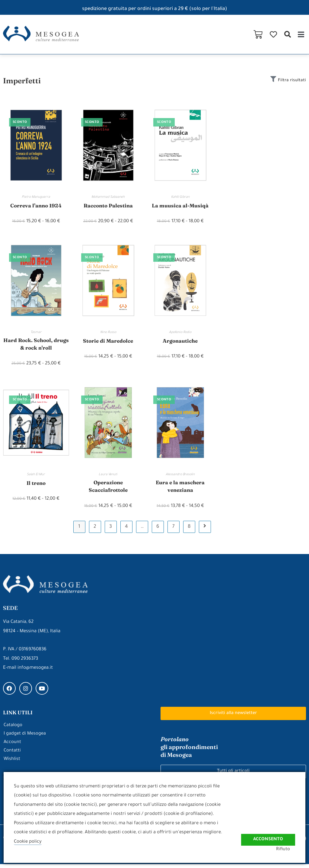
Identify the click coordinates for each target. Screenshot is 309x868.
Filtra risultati (291, 80)
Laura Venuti (108, 477)
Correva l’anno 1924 (36, 205)
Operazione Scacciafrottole (108, 489)
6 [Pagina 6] (158, 531)
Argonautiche (180, 341)
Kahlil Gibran (180, 197)
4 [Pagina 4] (126, 531)
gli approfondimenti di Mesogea (190, 751)
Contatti (12, 754)
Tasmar (36, 333)
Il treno (36, 485)
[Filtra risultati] (270, 80)
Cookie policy (28, 842)
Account (13, 746)
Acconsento (268, 836)
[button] (287, 34)
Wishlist (12, 763)
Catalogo (13, 729)
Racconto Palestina (108, 205)
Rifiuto (288, 849)
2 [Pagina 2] (95, 531)
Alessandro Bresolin (180, 477)
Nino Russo (108, 333)
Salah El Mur (36, 477)
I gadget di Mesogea (25, 737)
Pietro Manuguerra (36, 197)
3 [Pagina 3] (111, 531)
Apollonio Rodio (180, 333)
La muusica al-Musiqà (180, 205)
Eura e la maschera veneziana (180, 489)
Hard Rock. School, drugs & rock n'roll (36, 345)
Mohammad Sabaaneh (108, 197)
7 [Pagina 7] (174, 531)
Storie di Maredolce (108, 341)
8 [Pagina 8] (189, 531)
